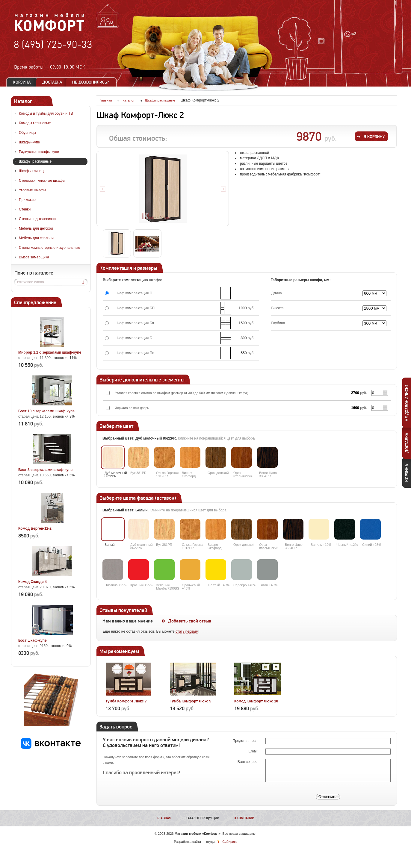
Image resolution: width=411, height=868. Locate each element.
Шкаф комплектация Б (133, 338)
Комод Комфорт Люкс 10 (256, 701)
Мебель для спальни (36, 238)
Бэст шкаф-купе (33, 640)
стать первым (187, 631)
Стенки (25, 209)
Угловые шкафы (32, 190)
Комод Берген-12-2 (35, 528)
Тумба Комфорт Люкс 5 (191, 701)
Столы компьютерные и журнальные (49, 248)
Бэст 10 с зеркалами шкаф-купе (46, 411)
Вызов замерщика (34, 257)
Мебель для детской (36, 228)
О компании (244, 818)
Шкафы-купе (29, 142)
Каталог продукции (203, 818)
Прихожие (27, 200)
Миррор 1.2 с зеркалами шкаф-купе (50, 352)
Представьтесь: (246, 741)
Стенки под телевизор (37, 219)
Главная (164, 818)
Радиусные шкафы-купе (39, 152)
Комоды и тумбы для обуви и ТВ (46, 113)
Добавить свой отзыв (190, 621)
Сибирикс (230, 842)
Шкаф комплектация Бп (134, 323)
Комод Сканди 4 (33, 582)
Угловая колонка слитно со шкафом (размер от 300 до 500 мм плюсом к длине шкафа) (182, 393)
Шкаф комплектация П (133, 293)
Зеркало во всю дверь (132, 408)
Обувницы (27, 133)
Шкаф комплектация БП (135, 308)
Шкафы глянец (31, 171)
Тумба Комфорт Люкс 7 (126, 701)
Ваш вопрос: (248, 762)
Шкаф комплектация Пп (134, 353)
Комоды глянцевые (35, 123)
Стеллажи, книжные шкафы (42, 181)
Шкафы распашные (35, 161)
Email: (254, 751)
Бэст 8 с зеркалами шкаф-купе (45, 470)
